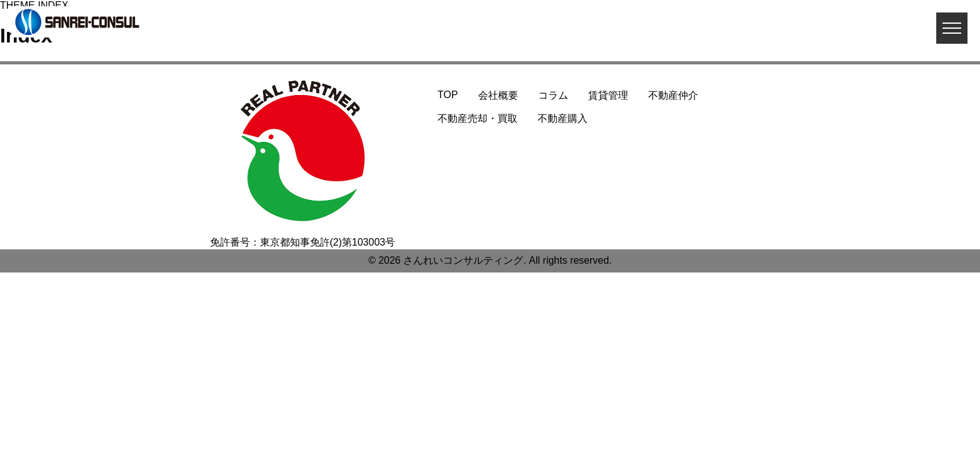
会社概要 (498, 95)
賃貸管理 (608, 95)
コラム (553, 95)
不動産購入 (562, 118)
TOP (448, 95)
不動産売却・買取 (477, 118)
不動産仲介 (673, 95)
